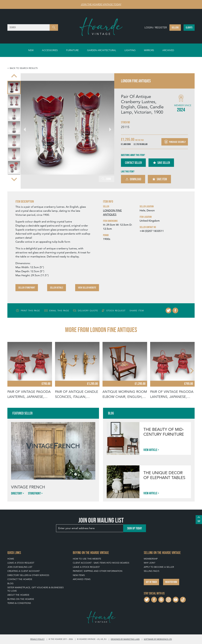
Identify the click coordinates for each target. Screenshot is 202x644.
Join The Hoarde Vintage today (101, 4)
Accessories (50, 50)
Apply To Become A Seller (159, 567)
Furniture (72, 50)
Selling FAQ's (151, 571)
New (31, 50)
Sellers (175, 27)
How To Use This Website (87, 559)
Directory (17, 493)
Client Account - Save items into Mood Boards (101, 563)
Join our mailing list (20, 567)
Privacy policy (37, 639)
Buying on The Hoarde (21, 599)
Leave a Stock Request (21, 563)
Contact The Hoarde (20, 579)
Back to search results (24, 68)
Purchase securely (175, 142)
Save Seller (161, 163)
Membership (151, 559)
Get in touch (151, 582)
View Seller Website (87, 288)
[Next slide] (14, 179)
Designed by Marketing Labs (125, 639)
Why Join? (149, 563)
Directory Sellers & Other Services (28, 575)
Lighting (130, 50)
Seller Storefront (27, 288)
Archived (168, 50)
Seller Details (57, 288)
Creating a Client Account (23, 571)
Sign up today (135, 528)
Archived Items (82, 579)
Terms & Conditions (19, 603)
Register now (171, 582)
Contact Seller (133, 163)
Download (133, 179)
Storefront (34, 493)
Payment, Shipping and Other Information (98, 571)
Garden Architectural (102, 50)
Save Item (159, 179)
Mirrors (149, 50)
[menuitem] (14, 87)
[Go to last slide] (14, 76)
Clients (189, 27)
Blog (10, 583)
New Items (79, 575)
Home (11, 559)
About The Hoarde (18, 595)
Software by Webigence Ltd (158, 639)
